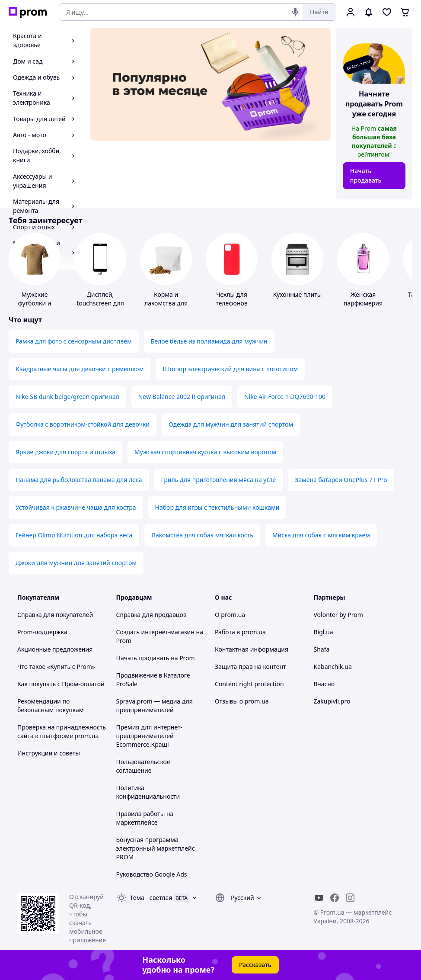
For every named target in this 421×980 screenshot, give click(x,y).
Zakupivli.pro (332, 701)
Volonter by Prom (338, 615)
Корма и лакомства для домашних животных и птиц (166, 307)
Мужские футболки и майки (35, 303)
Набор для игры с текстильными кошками (217, 507)
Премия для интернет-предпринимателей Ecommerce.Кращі (149, 736)
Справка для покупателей (55, 615)
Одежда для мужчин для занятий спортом (231, 424)
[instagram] (350, 898)
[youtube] (319, 898)
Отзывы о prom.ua (242, 701)
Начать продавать (366, 175)
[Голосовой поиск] (295, 12)
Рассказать (255, 965)
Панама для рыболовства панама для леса (79, 480)
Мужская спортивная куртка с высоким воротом (205, 452)
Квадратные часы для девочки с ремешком (80, 369)
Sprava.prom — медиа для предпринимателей (155, 705)
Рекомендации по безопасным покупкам (51, 705)
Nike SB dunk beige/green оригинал (67, 397)
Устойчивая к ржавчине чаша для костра (76, 507)
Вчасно (324, 684)
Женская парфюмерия (363, 299)
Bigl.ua (324, 632)
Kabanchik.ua (333, 667)
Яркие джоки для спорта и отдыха (65, 452)
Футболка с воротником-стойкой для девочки (83, 424)
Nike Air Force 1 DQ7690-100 (285, 397)
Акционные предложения (55, 649)
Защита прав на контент (250, 667)
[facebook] (335, 898)
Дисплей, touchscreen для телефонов (100, 303)
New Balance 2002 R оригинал (182, 397)
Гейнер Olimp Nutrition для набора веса (74, 535)
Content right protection (249, 684)
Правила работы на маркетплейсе (145, 818)
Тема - (151, 898)
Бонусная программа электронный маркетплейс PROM (156, 848)
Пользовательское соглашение (143, 766)
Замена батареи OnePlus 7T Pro (341, 480)
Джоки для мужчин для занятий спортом (76, 563)
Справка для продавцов (151, 615)
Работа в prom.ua (240, 632)
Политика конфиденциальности (148, 792)
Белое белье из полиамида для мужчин (209, 341)
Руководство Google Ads (152, 874)
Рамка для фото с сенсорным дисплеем (74, 341)
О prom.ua (230, 615)
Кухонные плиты (298, 294)
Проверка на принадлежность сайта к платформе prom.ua (62, 731)
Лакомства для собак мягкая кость (202, 535)
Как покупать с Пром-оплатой (61, 684)
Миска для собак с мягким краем (321, 535)
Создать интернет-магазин (155, 632)
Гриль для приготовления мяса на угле (219, 480)
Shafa (322, 649)
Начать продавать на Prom (156, 658)
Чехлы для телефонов (231, 299)
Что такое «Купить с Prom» (56, 667)
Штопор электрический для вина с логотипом (230, 369)
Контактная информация (252, 649)
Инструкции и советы (49, 753)
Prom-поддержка (42, 632)
